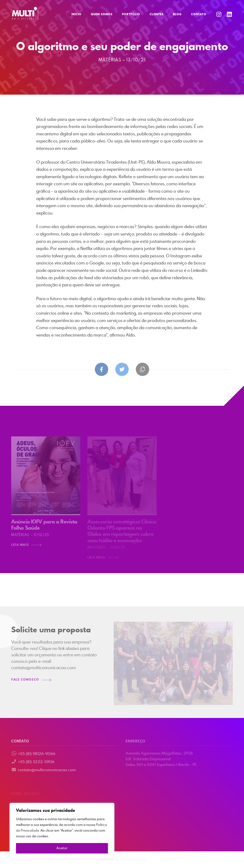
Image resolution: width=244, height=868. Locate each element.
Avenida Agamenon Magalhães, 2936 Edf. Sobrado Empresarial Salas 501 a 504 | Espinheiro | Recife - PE (161, 759)
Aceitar (62, 848)
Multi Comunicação (25, 13)
